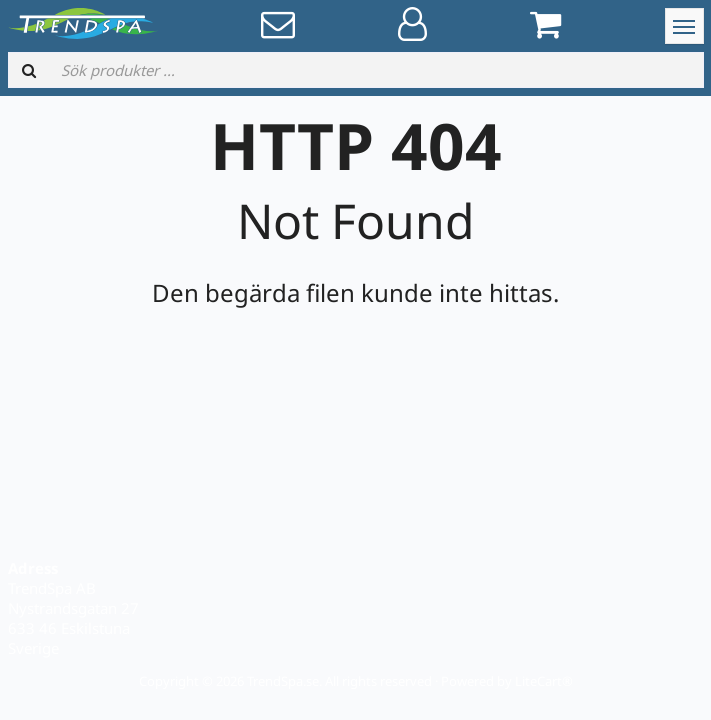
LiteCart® (544, 681)
